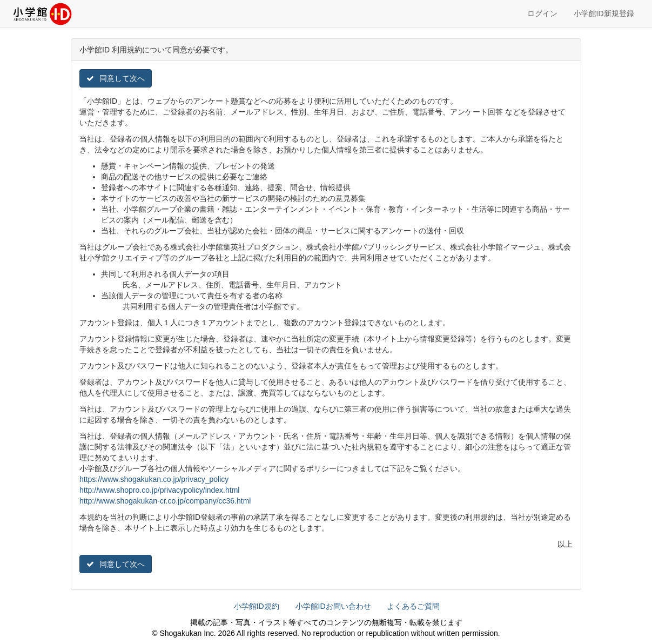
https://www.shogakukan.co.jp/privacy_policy (154, 479)
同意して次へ (116, 78)
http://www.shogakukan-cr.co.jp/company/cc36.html (165, 501)
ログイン (542, 14)
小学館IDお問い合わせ (333, 606)
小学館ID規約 (257, 606)
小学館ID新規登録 (604, 14)
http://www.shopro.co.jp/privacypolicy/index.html (159, 490)
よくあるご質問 (413, 606)
